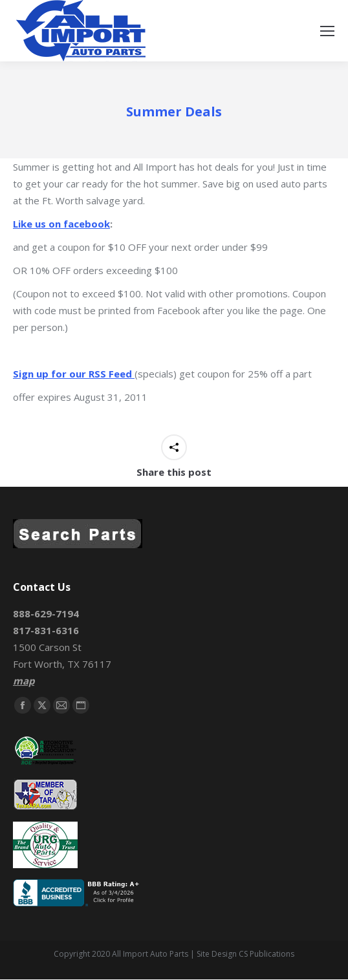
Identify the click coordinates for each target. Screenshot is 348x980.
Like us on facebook (61, 224)
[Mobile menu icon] (327, 31)
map (24, 681)
